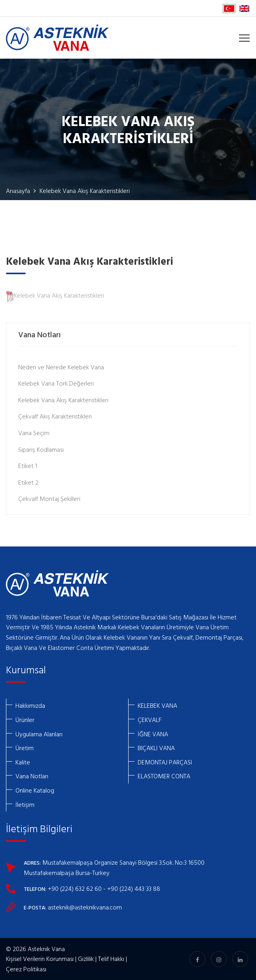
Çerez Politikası (26, 969)
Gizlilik (86, 959)
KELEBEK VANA (157, 705)
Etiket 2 (28, 482)
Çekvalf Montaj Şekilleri (49, 499)
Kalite (23, 762)
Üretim (25, 748)
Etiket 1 (28, 466)
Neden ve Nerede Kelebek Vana (61, 367)
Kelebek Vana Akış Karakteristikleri (55, 295)
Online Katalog (35, 790)
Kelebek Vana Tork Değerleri (56, 383)
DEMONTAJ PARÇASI (165, 762)
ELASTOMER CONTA (164, 776)
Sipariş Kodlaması (41, 449)
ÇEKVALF (150, 720)
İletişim (25, 804)
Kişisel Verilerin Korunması (40, 959)
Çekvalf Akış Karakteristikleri (55, 416)
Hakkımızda (30, 705)
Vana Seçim (34, 433)
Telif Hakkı (111, 959)
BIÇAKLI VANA (156, 748)
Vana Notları (32, 776)
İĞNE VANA (153, 734)
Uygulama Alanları (39, 734)
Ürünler (25, 720)
